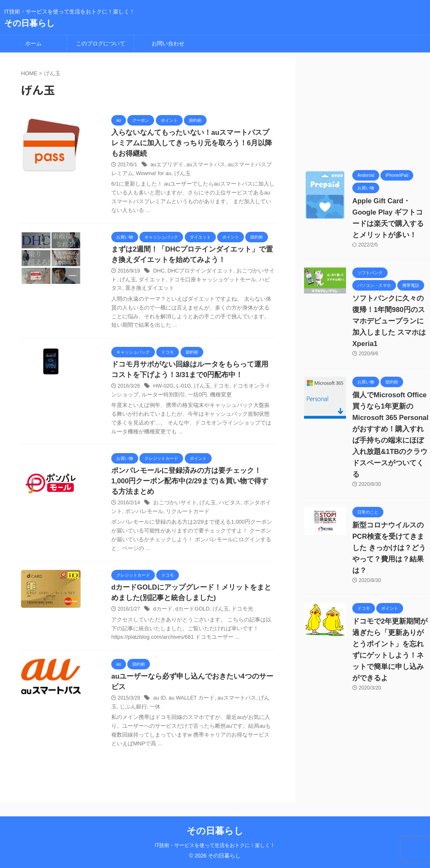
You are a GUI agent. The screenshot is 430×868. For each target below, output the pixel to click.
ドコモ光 (237, 614)
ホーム (33, 43)
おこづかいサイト (251, 273)
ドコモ (218, 389)
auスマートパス (202, 166)
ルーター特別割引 (149, 397)
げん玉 (168, 175)
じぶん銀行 (124, 712)
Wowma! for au (141, 175)
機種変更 (203, 397)
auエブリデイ (166, 166)
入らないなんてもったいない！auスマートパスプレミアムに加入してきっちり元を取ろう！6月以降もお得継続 (193, 144)
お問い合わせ (168, 43)
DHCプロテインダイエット (197, 273)
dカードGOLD (190, 614)
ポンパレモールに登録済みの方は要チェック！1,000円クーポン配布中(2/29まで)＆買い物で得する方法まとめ (191, 485)
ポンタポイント (255, 507)
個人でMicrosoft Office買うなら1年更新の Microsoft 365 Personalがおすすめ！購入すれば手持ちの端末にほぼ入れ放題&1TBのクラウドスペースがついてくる (389, 418)
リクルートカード (170, 515)
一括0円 (181, 397)
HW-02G (163, 389)
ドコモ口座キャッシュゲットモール (197, 282)
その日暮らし (29, 23)
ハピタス (251, 282)
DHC (159, 273)
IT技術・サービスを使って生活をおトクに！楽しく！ (215, 845)
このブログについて (101, 43)
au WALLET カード (190, 703)
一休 (144, 712)
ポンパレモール (129, 515)
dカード (162, 614)
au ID (159, 703)
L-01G (182, 389)
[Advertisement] (367, 109)
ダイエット (142, 282)
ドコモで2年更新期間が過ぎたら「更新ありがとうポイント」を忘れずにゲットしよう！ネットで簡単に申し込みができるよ (391, 610)
